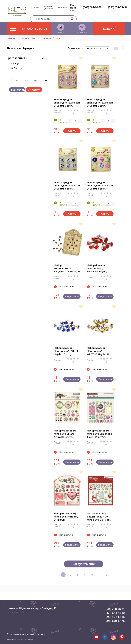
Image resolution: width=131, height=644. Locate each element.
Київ (72, 11)
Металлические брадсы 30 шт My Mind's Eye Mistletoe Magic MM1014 (99, 517)
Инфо (36, 8)
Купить (72, 131)
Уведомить (72, 296)
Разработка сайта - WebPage (20, 640)
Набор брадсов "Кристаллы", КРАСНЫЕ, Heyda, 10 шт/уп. (99, 268)
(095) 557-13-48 (117, 7)
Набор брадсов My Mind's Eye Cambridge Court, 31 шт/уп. (99, 434)
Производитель (17, 58)
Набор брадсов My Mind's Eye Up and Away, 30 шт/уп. (65, 434)
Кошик (109, 29)
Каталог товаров (29, 29)
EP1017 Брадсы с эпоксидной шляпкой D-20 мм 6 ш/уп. (67, 185)
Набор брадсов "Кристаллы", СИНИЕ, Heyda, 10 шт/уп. (67, 351)
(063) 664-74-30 (92, 7)
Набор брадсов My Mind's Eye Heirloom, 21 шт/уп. (66, 517)
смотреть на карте (15, 612)
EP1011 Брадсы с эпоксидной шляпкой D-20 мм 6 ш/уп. (100, 103)
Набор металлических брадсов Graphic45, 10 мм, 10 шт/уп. (67, 268)
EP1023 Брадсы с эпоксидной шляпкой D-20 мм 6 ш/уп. (67, 103)
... (99, 575)
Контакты (63, 8)
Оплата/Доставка (49, 8)
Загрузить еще (84, 564)
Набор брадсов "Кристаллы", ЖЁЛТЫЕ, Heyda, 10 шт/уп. (98, 351)
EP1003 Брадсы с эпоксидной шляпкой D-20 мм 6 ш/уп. (100, 185)
